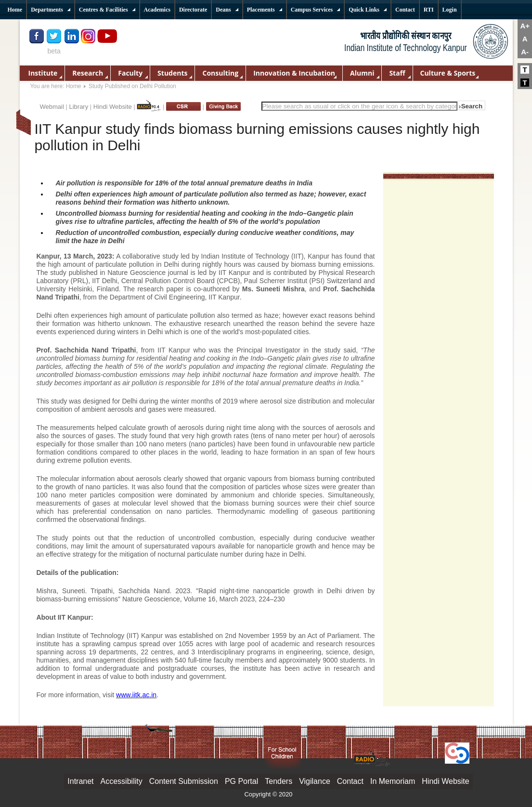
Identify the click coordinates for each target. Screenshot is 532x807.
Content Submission (184, 781)
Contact (350, 781)
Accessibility (122, 781)
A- (525, 52)
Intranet (80, 781)
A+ (525, 26)
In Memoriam (393, 781)
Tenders (279, 781)
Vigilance (315, 781)
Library (78, 107)
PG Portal (241, 781)
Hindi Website (113, 107)
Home (74, 86)
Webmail (52, 107)
